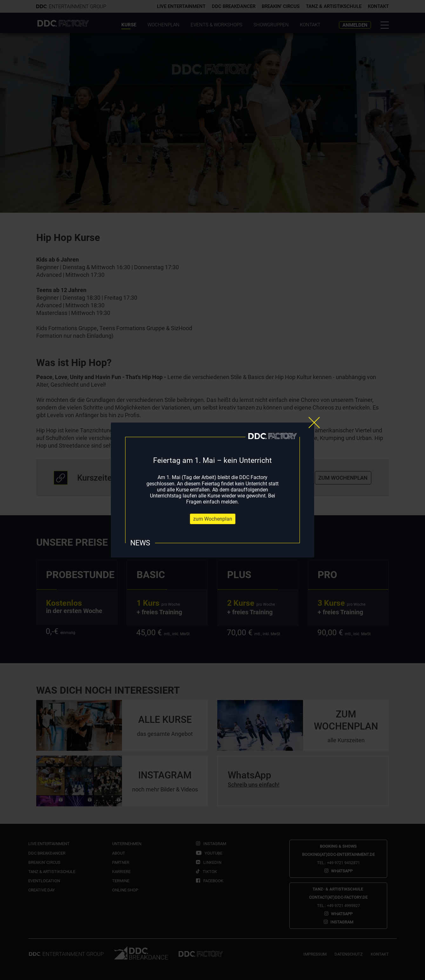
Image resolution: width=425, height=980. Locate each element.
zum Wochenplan (213, 519)
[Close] (314, 423)
